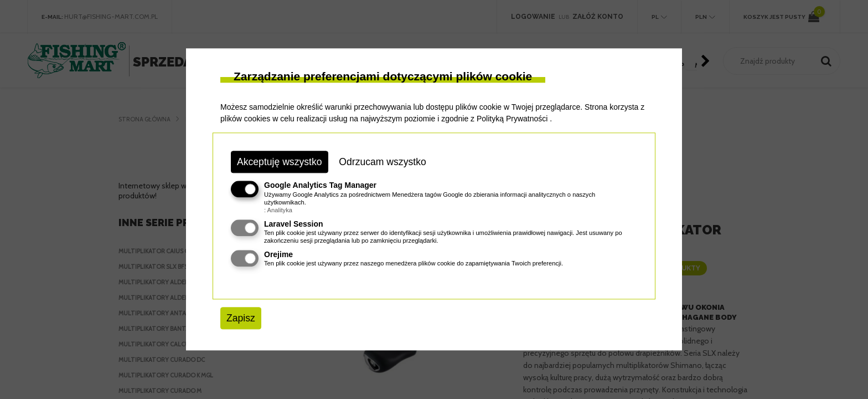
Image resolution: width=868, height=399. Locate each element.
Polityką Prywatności (512, 119)
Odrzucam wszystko (382, 162)
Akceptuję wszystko (280, 162)
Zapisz (241, 318)
